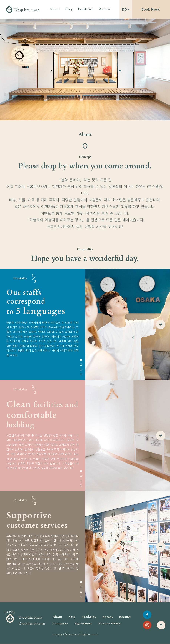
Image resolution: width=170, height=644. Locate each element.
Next (161, 324)
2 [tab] (81, 365)
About (55, 9)
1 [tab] (81, 360)
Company (61, 623)
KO (124, 9)
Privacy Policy (109, 623)
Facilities (86, 9)
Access (105, 9)
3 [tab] (81, 370)
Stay (69, 9)
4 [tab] (81, 374)
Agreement (83, 623)
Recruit (125, 617)
